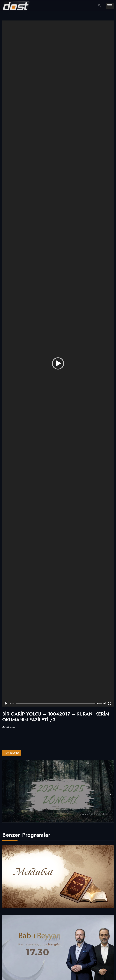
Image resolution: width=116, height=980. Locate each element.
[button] (58, 363)
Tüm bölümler (12, 753)
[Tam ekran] (110, 704)
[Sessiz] (105, 704)
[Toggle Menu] (110, 6)
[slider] (56, 704)
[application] (58, 364)
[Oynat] (6, 704)
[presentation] (111, 794)
